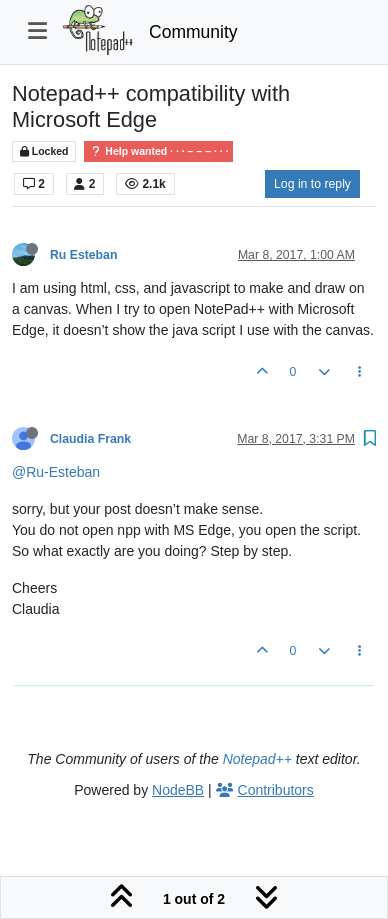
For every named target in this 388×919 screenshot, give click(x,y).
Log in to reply (312, 184)
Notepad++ (257, 759)
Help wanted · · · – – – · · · (158, 151)
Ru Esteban (83, 255)
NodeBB (178, 790)
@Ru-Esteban (56, 472)
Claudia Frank (90, 439)
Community (193, 32)
